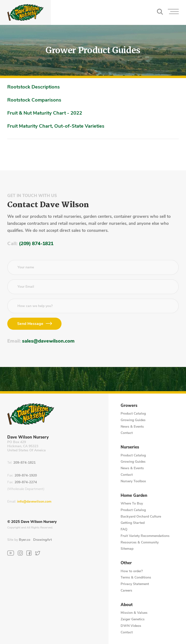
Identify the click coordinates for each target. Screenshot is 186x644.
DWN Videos (131, 626)
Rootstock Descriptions (34, 87)
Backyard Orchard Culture (141, 516)
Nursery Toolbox (133, 481)
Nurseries (130, 447)
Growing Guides (133, 420)
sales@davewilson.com (48, 341)
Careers (126, 590)
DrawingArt (43, 540)
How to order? (132, 571)
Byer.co (25, 540)
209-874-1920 (26, 476)
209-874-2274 (26, 482)
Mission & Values (134, 613)
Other (126, 563)
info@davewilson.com (34, 502)
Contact (127, 433)
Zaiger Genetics (133, 619)
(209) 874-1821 (36, 244)
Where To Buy (132, 503)
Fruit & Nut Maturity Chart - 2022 (45, 113)
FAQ (124, 529)
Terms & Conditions (136, 577)
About (127, 605)
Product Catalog (133, 413)
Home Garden (134, 496)
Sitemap (127, 549)
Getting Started (133, 523)
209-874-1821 (24, 463)
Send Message (30, 324)
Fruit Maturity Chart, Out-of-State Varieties (56, 126)
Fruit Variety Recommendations (145, 536)
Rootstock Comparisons (34, 100)
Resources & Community (140, 542)
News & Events (132, 427)
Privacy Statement (135, 584)
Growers (129, 406)
